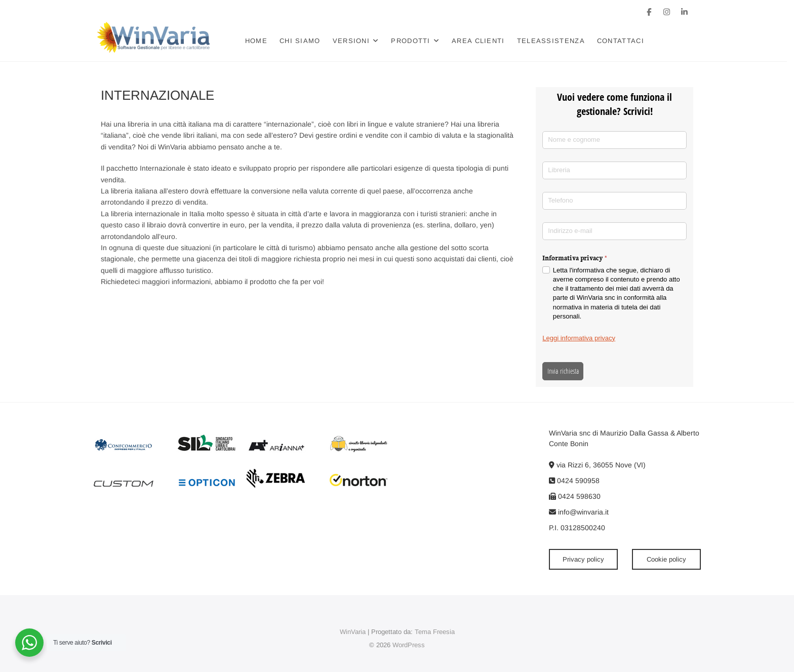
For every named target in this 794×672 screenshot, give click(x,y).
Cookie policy (666, 559)
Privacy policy (583, 559)
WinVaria (353, 632)
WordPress (409, 645)
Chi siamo (304, 41)
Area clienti (482, 41)
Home (260, 41)
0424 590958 (574, 481)
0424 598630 (575, 496)
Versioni (355, 41)
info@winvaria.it (579, 512)
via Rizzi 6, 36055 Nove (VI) (597, 465)
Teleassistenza (554, 41)
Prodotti (414, 41)
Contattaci (624, 41)
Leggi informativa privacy (579, 338)
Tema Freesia (435, 632)
